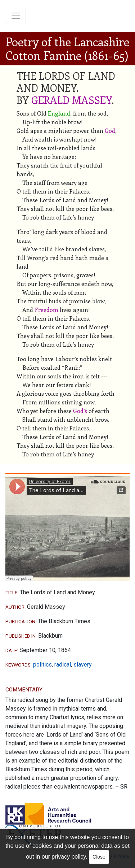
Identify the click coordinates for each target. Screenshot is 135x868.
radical (63, 665)
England (59, 113)
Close (99, 857)
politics (42, 665)
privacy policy (69, 857)
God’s (80, 411)
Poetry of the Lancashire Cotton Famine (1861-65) (67, 48)
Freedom (46, 310)
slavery (83, 665)
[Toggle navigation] (16, 16)
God (110, 131)
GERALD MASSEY (71, 100)
